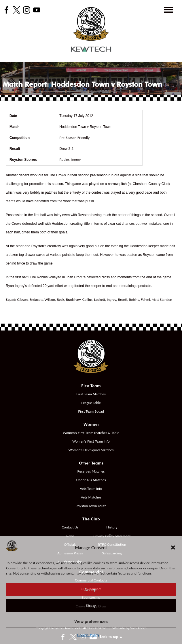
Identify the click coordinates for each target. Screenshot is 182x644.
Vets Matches (91, 497)
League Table (91, 403)
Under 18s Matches (91, 480)
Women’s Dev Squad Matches (91, 450)
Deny (91, 606)
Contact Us (70, 527)
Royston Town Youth (91, 506)
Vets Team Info (91, 489)
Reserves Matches (91, 471)
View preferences (91, 622)
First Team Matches (91, 394)
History (112, 527)
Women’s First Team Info (91, 441)
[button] (173, 547)
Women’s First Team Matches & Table (91, 433)
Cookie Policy (88, 635)
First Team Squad (91, 411)
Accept (91, 590)
